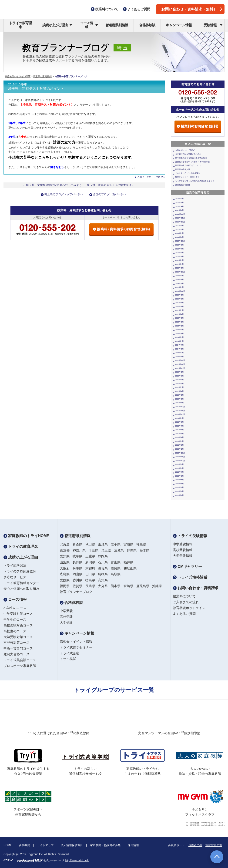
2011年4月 (179, 484)
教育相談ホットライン (189, 608)
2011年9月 (179, 464)
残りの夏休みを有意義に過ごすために (191, 158)
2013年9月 (179, 372)
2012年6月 (179, 430)
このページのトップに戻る (151, 177)
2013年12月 (180, 360)
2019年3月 (179, 264)
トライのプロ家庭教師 (20, 571)
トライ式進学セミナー (76, 647)
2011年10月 (180, 461)
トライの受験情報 (190, 536)
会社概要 (24, 845)
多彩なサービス (15, 577)
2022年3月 (179, 233)
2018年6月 (179, 287)
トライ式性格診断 (190, 577)
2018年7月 (179, 284)
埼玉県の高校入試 (183, 170)
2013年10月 (180, 368)
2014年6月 (179, 337)
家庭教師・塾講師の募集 (105, 845)
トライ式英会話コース (20, 660)
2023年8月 (179, 207)
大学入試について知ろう (185, 150)
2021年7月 (179, 249)
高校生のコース (15, 631)
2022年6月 (179, 230)
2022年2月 (179, 237)
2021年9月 (179, 245)
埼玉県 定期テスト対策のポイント (36, 89)
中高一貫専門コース (18, 648)
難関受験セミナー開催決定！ (187, 177)
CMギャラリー (187, 567)
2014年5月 (179, 341)
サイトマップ (45, 845)
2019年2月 (179, 268)
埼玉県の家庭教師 (42, 76)
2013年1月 (179, 403)
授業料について (184, 596)
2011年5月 (179, 480)
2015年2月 (179, 322)
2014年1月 (179, 357)
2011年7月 (179, 472)
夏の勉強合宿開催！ (184, 185)
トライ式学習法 (15, 565)
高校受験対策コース (18, 625)
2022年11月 (180, 218)
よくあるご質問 (184, 614)
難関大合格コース (17, 654)
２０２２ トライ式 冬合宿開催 (188, 173)
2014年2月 (179, 353)
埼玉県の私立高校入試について (188, 166)
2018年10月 (180, 272)
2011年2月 (179, 491)
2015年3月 (179, 318)
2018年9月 (179, 276)
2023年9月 (179, 203)
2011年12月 (180, 453)
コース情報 (89, 25)
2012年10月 (180, 414)
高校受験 (66, 617)
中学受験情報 (183, 544)
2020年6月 (179, 260)
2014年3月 (179, 349)
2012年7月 (179, 426)
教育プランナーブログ (76, 592)
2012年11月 (180, 411)
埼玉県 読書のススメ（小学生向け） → (112, 185)
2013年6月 (179, 384)
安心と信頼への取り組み (21, 589)
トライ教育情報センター (21, 583)
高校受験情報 (183, 550)
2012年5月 (179, 434)
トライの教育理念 (20, 25)
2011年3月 (179, 487)
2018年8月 (179, 280)
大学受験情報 (183, 556)
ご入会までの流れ (186, 602)
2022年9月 (179, 226)
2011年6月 (179, 476)
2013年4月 (179, 391)
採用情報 (133, 845)
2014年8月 (179, 334)
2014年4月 (179, 345)
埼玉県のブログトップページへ (64, 194)
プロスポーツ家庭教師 (20, 666)
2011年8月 (179, 468)
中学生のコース (15, 619)
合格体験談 (147, 25)
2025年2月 (179, 199)
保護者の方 (195, 845)
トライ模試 (68, 659)
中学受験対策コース (18, 614)
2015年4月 (179, 314)
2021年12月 (180, 241)
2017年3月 (179, 295)
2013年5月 (179, 387)
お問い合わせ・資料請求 (196, 588)
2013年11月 (180, 364)
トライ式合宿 (70, 653)
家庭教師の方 (214, 845)
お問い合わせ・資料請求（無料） (192, 9)
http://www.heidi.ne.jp (77, 860)
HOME (8, 845)
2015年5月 (179, 310)
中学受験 (66, 611)
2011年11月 (180, 457)
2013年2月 (179, 399)
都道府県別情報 (117, 25)
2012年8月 (179, 422)
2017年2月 (179, 299)
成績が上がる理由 (57, 25)
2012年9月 (179, 418)
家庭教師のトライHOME (18, 76)
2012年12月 (180, 407)
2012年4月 (179, 437)
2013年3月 (179, 395)
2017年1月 (179, 303)
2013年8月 (179, 376)
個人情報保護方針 (72, 845)
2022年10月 (180, 222)
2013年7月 (179, 380)
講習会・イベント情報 (76, 642)
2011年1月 (179, 495)
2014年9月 (179, 330)
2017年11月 (180, 291)
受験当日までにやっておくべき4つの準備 (192, 162)
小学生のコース (15, 608)
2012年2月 (179, 445)
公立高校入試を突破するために (188, 154)
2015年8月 (179, 307)
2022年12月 (180, 214)
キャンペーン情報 (179, 25)
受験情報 (213, 25)
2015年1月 (179, 326)
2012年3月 (179, 441)
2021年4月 (179, 257)
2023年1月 (179, 210)
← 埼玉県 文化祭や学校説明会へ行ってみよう (58, 185)
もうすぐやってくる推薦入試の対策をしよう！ (195, 181)
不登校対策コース (17, 643)
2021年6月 (179, 253)
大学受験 (66, 622)
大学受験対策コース (18, 637)
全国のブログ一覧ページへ (110, 194)
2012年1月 (179, 449)
